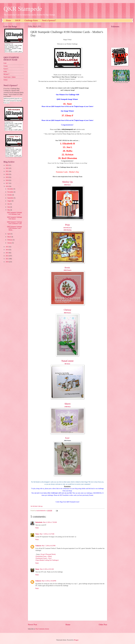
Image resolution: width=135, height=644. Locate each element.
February (10, 243)
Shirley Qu (68, 182)
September (11, 202)
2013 (7, 256)
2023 (7, 169)
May (9, 214)
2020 (7, 178)
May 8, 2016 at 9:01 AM (47, 569)
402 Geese (67, 364)
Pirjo (68, 225)
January (10, 247)
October (10, 199)
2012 (7, 259)
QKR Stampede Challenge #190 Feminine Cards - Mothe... (14, 232)
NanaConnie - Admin (10, 79)
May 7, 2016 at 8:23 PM (49, 546)
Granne (6, 68)
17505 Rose (68, 407)
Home (8, 20)
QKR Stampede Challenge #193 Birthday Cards (14, 217)
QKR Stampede (23, 9)
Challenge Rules (31, 20)
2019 (7, 181)
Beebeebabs (39, 522)
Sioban (5, 82)
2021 (7, 175)
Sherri (68, 404)
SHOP (18, 20)
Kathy (5, 73)
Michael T (6, 76)
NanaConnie (67, 361)
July (9, 208)
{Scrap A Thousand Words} (48, 554)
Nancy (37, 534)
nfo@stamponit (67, 129)
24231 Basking (67, 230)
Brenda (67, 268)
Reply (37, 528)
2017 (7, 187)
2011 (7, 262)
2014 (7, 253)
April (9, 237)
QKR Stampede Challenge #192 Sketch (14, 222)
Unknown (38, 546)
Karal (67, 438)
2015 (7, 250)
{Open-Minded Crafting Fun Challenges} (47, 560)
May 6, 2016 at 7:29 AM (50, 522)
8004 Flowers (67, 313)
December (10, 193)
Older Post (103, 625)
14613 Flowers (67, 270)
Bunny (37, 569)
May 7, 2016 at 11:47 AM (47, 534)
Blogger (76, 640)
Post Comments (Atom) (42, 629)
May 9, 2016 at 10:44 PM (49, 581)
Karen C (6, 71)
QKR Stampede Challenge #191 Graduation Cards (14, 226)
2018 (7, 184)
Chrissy (67, 310)
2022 (7, 172)
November (11, 196)
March (9, 240)
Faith (5, 65)
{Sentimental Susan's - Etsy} (43, 558)
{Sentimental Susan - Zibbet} (44, 556)
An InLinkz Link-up (36, 506)
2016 (7, 190)
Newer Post (32, 625)
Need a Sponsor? (49, 20)
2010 (7, 265)
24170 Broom (67, 228)
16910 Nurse (67, 185)
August (10, 205)
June (9, 211)
